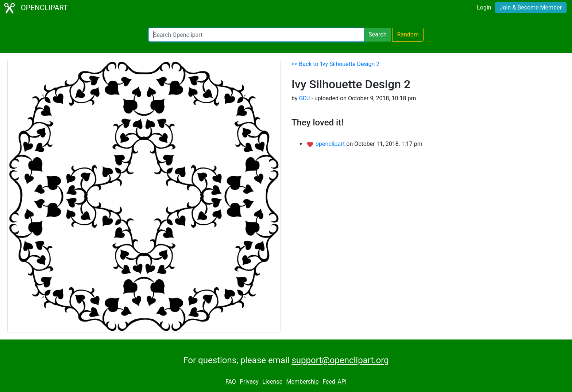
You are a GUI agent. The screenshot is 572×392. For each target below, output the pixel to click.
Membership (302, 382)
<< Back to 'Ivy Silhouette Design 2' (336, 64)
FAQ (231, 382)
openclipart (331, 144)
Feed (329, 382)
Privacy (249, 382)
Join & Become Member (531, 7)
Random (408, 34)
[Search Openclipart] (256, 35)
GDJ (304, 98)
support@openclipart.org (340, 360)
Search (377, 34)
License (272, 382)
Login (484, 7)
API (342, 382)
